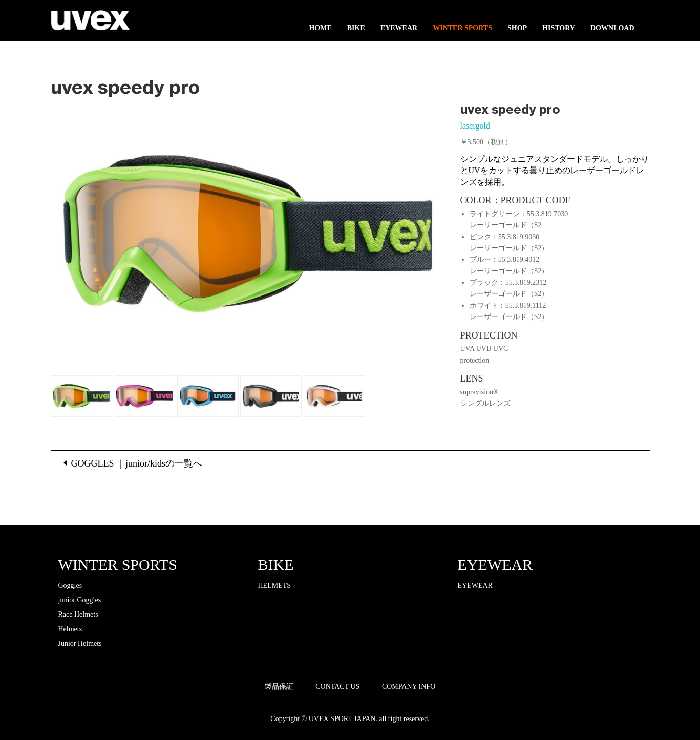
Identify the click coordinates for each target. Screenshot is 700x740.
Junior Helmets (80, 643)
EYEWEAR (399, 28)
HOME (320, 28)
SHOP (517, 28)
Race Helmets (78, 614)
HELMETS (275, 586)
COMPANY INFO (409, 686)
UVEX (90, 23)
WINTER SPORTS (462, 28)
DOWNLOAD (612, 28)
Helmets (70, 629)
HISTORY (559, 28)
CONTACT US (337, 686)
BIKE (356, 28)
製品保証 (279, 686)
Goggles (70, 586)
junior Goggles (80, 600)
